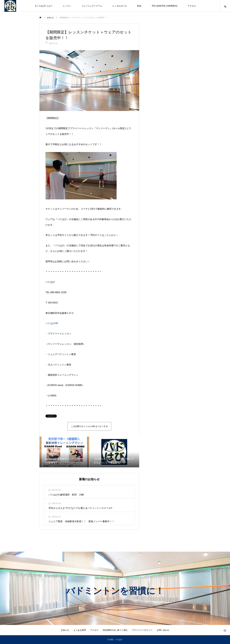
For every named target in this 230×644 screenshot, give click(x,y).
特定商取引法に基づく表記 (115, 630)
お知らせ (65, 630)
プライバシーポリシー (142, 630)
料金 (139, 6)
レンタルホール (120, 6)
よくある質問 (80, 630)
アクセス (192, 6)
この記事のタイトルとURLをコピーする (89, 426)
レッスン (67, 6)
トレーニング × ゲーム (92, 6)
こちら (108, 235)
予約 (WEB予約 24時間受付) (165, 6)
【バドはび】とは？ (43, 6)
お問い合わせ (163, 630)
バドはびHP (52, 323)
